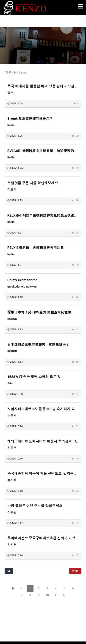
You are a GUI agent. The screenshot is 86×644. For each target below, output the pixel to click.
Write (75, 571)
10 (47, 595)
